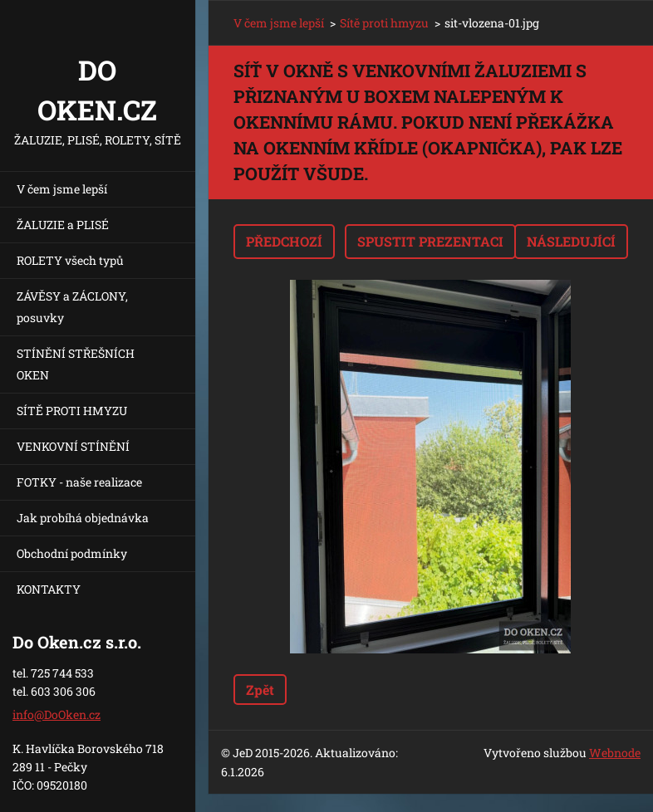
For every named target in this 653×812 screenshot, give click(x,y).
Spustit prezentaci (430, 241)
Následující (571, 241)
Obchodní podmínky (72, 553)
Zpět (260, 690)
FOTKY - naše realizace (79, 482)
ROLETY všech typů (70, 260)
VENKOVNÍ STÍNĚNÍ (73, 446)
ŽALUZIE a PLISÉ (63, 225)
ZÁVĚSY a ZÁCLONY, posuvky (72, 307)
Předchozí (284, 241)
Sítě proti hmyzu (384, 23)
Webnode (615, 753)
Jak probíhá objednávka (83, 518)
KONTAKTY (49, 589)
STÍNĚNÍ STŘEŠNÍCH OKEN (76, 364)
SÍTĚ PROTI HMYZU (72, 411)
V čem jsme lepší (62, 189)
